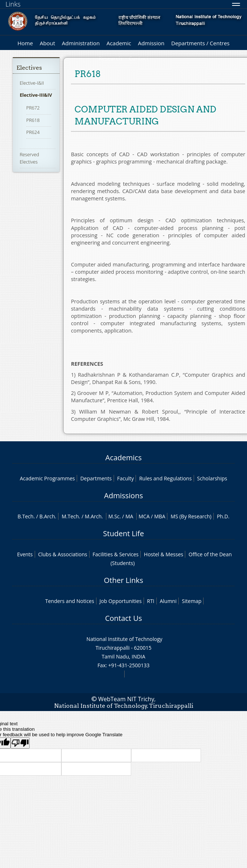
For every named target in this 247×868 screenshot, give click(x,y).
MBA (160, 516)
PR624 (33, 132)
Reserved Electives (29, 158)
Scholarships (212, 478)
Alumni (168, 601)
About (47, 43)
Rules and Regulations (166, 478)
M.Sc (114, 516)
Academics (123, 458)
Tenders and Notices (70, 601)
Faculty (125, 478)
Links (13, 4)
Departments (96, 478)
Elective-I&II (32, 83)
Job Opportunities (120, 601)
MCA (144, 516)
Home (25, 43)
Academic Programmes (47, 478)
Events (25, 554)
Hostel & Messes (164, 554)
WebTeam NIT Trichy (126, 699)
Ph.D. (223, 516)
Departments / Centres (201, 43)
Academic (119, 43)
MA (129, 516)
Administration (81, 43)
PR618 (33, 120)
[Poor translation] (20, 743)
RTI (151, 601)
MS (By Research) (191, 516)
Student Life (123, 533)
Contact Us (123, 618)
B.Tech (26, 516)
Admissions (123, 496)
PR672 (33, 108)
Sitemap (192, 601)
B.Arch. (48, 516)
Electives (29, 68)
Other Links (123, 580)
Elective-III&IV (36, 95)
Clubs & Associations (63, 554)
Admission (151, 43)
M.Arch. (94, 516)
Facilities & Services (115, 554)
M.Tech (70, 516)
